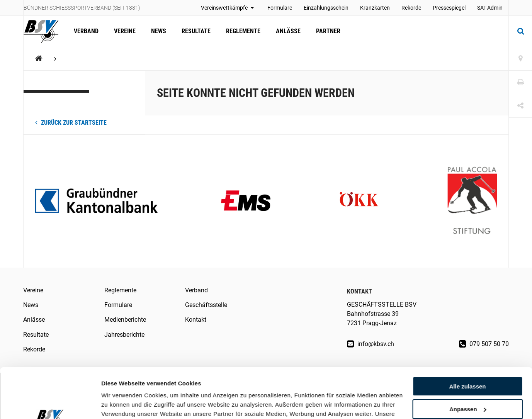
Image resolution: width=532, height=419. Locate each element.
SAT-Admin (490, 8)
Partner (328, 31)
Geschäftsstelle (206, 305)
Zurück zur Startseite (71, 123)
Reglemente (243, 31)
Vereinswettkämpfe (228, 8)
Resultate (196, 31)
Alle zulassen (467, 337)
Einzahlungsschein (326, 8)
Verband (86, 31)
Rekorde (411, 8)
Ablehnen (467, 382)
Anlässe (288, 31)
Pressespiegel (449, 8)
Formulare (280, 8)
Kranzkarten (375, 8)
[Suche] (520, 31)
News (159, 31)
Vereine (125, 31)
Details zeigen (121, 404)
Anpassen (468, 359)
